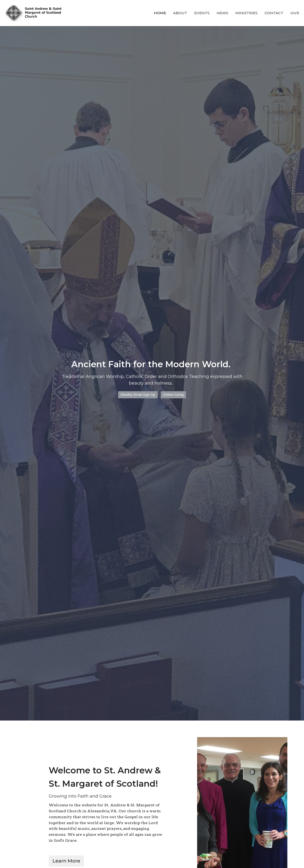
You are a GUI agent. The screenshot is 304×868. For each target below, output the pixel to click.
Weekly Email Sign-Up (138, 395)
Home (160, 13)
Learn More (66, 861)
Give (295, 13)
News (222, 13)
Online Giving (173, 395)
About (180, 13)
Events (202, 13)
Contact (274, 13)
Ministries (246, 13)
